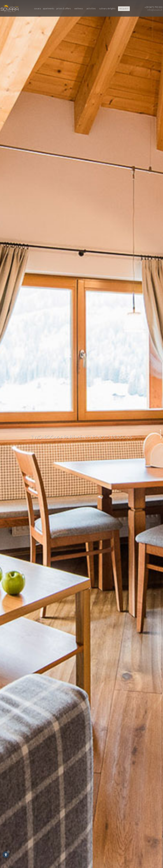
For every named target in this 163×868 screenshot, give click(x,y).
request (124, 8)
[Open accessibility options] (6, 855)
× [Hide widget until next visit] (8, 852)
